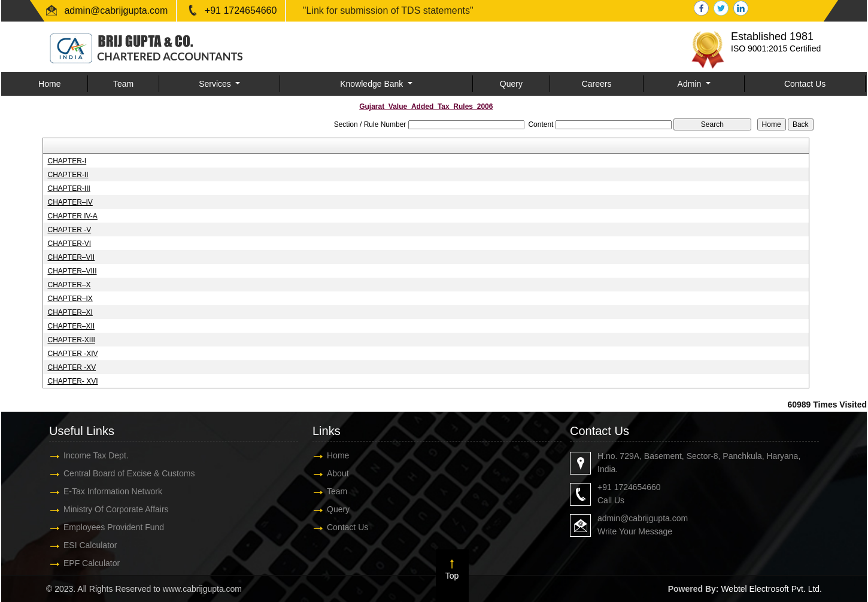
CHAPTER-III (69, 188)
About (329, 473)
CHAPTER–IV (70, 202)
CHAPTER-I (67, 161)
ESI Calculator (81, 545)
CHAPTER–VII (71, 257)
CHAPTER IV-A (72, 216)
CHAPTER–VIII (72, 271)
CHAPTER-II (68, 175)
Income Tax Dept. (87, 455)
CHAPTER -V (69, 230)
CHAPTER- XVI (72, 381)
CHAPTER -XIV (72, 354)
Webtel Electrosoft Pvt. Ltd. (771, 589)
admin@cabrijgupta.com (116, 10)
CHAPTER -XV (72, 367)
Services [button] (216, 84)
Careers (597, 84)
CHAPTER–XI (70, 312)
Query (511, 84)
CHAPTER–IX (70, 299)
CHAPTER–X (69, 285)
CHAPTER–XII (71, 326)
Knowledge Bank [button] (373, 84)
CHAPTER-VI (69, 244)
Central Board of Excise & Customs (120, 473)
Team (123, 84)
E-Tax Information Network (104, 491)
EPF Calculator (83, 563)
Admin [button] (691, 84)
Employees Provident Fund (105, 527)
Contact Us (805, 84)
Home (49, 84)
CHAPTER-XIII (71, 340)
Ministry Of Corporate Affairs (107, 509)
